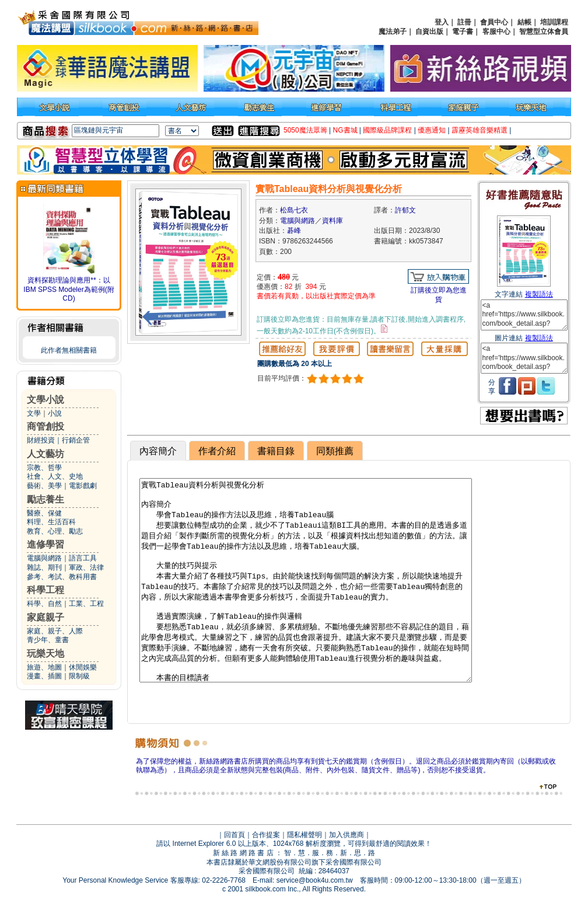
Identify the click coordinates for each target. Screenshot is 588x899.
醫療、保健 (44, 513)
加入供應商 (346, 835)
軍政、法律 (86, 567)
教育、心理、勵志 (55, 531)
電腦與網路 (44, 558)
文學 (34, 413)
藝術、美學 (44, 486)
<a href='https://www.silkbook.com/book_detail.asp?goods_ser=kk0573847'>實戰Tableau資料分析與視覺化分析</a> (524, 315)
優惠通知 (432, 130)
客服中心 (496, 32)
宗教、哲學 (44, 468)
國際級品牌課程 (387, 130)
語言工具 (83, 558)
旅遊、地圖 (44, 667)
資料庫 (332, 221)
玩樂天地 (45, 654)
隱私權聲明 (304, 835)
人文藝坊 (45, 454)
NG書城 (345, 130)
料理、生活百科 (51, 522)
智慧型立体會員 (544, 32)
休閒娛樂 (83, 667)
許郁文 (405, 210)
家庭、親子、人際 (55, 631)
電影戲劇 (83, 486)
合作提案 (266, 835)
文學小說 (45, 400)
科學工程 (45, 590)
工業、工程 (86, 604)
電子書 (463, 32)
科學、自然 (44, 604)
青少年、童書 (48, 640)
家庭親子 (45, 617)
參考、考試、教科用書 (62, 577)
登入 (442, 22)
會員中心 (494, 22)
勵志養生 (45, 499)
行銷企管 (76, 440)
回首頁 (235, 835)
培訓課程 (554, 22)
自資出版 (429, 32)
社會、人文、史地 (55, 476)
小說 (55, 413)
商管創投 (45, 426)
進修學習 (45, 544)
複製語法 (539, 294)
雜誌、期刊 (44, 567)
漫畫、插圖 (44, 676)
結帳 (524, 22)
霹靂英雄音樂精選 (480, 130)
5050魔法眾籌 (305, 130)
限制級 (79, 676)
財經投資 (41, 440)
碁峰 (294, 231)
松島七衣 (294, 210)
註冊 (464, 22)
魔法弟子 (393, 32)
